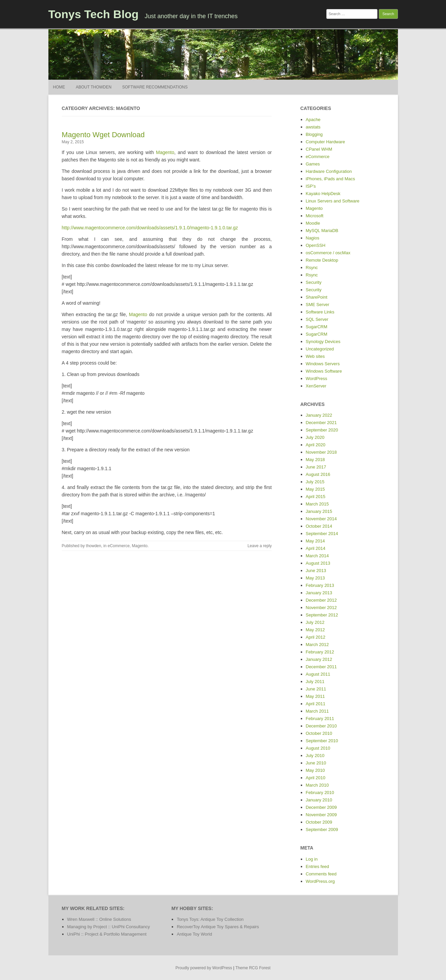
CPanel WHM (319, 149)
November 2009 (321, 815)
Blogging (314, 134)
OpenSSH (316, 245)
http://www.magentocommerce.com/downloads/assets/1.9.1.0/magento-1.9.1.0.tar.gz (150, 228)
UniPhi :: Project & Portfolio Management (107, 934)
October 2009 (319, 822)
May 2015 (315, 489)
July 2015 (315, 482)
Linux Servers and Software (333, 201)
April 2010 (316, 778)
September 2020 (322, 430)
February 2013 (320, 585)
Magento (165, 152)
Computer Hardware (326, 142)
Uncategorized (320, 349)
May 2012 (315, 630)
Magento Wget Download (103, 135)
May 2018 (315, 460)
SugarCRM (317, 327)
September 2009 (322, 830)
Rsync (312, 268)
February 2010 (320, 793)
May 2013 (315, 578)
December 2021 (321, 423)
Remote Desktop (322, 260)
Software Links (320, 312)
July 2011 (315, 682)
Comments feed (321, 874)
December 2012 (321, 600)
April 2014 (316, 548)
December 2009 (321, 807)
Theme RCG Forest (253, 968)
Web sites (315, 356)
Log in (312, 859)
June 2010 (316, 763)
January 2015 (319, 511)
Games (313, 164)
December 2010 (321, 726)
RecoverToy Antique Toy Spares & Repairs (218, 927)
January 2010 (319, 800)
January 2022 (319, 415)
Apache (313, 120)
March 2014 (317, 556)
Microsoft (315, 216)
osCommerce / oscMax (328, 253)
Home (59, 87)
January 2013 (319, 593)
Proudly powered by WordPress (204, 968)
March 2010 (317, 785)
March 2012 (317, 645)
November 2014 (321, 519)
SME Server (318, 305)
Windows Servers (323, 364)
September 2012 (322, 615)
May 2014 (315, 541)
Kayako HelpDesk (323, 194)
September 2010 (322, 741)
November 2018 (321, 452)
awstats (313, 127)
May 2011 (315, 696)
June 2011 (316, 689)
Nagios (313, 238)
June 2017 (316, 467)
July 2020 (315, 437)
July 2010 (315, 756)
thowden (94, 546)
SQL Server (317, 319)
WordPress (317, 379)
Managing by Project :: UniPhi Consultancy (109, 927)
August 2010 (318, 748)
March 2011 (317, 711)
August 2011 (318, 674)
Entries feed (317, 866)
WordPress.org (320, 881)
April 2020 (316, 445)
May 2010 (315, 770)
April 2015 (316, 497)
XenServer (316, 386)
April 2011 (316, 704)
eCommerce (118, 546)
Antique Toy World (194, 934)
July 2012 (315, 622)
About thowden (93, 87)
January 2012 (319, 659)
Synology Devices (323, 342)
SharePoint (317, 297)
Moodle (313, 223)
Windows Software (324, 371)
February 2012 (320, 652)
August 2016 (318, 474)
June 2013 (316, 571)
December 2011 (321, 667)
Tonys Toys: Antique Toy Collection (210, 919)
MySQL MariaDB (322, 231)
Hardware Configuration (329, 171)
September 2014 (322, 534)
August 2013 (318, 563)
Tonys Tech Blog (94, 14)
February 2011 (320, 719)
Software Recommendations (155, 87)
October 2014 (319, 526)
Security (314, 282)
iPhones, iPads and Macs (331, 179)
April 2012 (316, 637)
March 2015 (317, 504)
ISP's (311, 186)
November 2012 (321, 608)
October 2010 (319, 733)
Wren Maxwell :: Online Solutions (99, 919)
